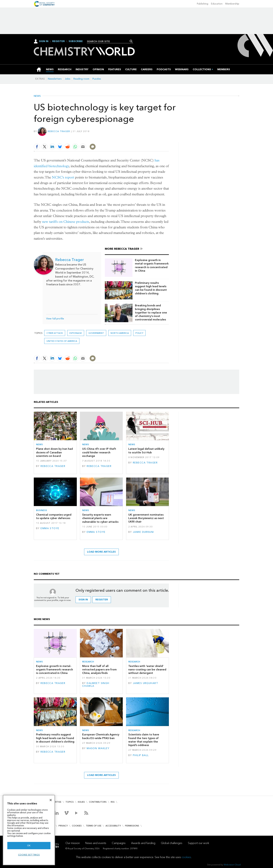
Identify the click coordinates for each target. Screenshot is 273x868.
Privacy (63, 826)
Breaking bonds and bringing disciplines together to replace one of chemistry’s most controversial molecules (151, 312)
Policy (139, 333)
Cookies (77, 826)
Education (217, 4)
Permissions (132, 826)
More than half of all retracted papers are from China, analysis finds (99, 670)
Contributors (98, 802)
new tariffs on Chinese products (66, 222)
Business (42, 510)
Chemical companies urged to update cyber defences (54, 516)
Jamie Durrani (143, 532)
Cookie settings (29, 855)
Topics (70, 802)
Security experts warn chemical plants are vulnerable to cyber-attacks (100, 518)
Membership (232, 4)
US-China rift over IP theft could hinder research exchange (99, 452)
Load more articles (101, 552)
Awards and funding (143, 843)
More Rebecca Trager (122, 249)
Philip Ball (141, 755)
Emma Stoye (50, 528)
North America (120, 333)
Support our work (198, 843)
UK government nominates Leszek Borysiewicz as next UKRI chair (146, 518)
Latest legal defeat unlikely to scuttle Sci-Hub (146, 451)
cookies (186, 857)
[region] (29, 830)
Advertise (55, 802)
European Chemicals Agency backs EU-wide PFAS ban (101, 736)
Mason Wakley (98, 748)
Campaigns (119, 843)
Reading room (81, 79)
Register (58, 41)
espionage (76, 333)
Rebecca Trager (59, 131)
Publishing (203, 4)
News (37, 96)
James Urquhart (145, 683)
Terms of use (94, 826)
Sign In (44, 41)
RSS (113, 802)
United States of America (62, 341)
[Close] (51, 800)
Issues (81, 802)
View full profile (55, 319)
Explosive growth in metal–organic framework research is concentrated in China (152, 265)
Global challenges (172, 843)
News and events (96, 843)
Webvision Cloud (232, 865)
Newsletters (55, 79)
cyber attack (55, 333)
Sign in (83, 600)
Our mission (73, 843)
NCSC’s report (63, 177)
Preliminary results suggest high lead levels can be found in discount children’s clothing (151, 288)
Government (96, 333)
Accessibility (113, 826)
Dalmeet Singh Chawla (96, 685)
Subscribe (76, 41)
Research (88, 662)
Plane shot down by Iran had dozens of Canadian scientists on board (54, 452)
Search (131, 41)
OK (29, 845)
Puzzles (97, 79)
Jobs (68, 79)
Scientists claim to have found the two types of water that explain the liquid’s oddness (144, 740)
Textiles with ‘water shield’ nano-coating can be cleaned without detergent (147, 670)
